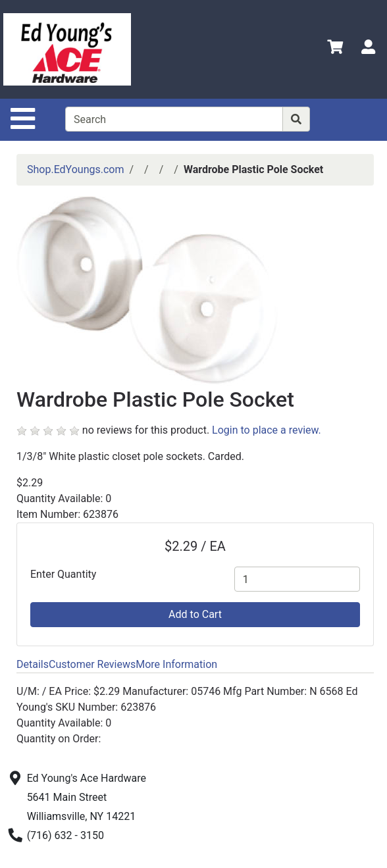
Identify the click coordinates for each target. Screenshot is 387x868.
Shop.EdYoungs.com (75, 169)
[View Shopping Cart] (335, 49)
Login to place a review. (267, 430)
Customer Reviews (92, 664)
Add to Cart (195, 614)
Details (33, 664)
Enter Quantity (63, 574)
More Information (176, 664)
